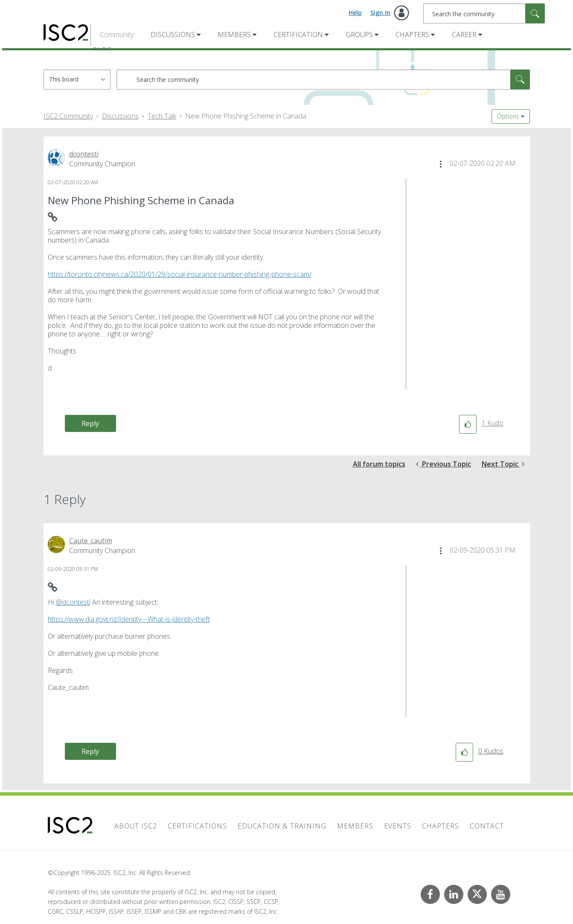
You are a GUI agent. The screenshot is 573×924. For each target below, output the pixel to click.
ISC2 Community (68, 116)
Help (355, 13)
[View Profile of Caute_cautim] (91, 541)
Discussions (173, 35)
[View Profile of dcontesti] (84, 154)
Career (464, 35)
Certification (298, 35)
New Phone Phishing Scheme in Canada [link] (246, 116)
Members (234, 35)
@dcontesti (73, 602)
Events (398, 826)
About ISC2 (136, 826)
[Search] (484, 13)
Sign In (380, 13)
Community (117, 35)
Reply (90, 423)
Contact (487, 826)
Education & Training (282, 826)
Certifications (197, 826)
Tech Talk (162, 116)
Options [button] (508, 116)
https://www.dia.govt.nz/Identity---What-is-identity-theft (129, 619)
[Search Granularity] (77, 80)
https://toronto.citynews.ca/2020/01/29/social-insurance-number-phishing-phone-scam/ (180, 274)
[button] (441, 164)
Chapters (412, 35)
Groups (359, 35)
